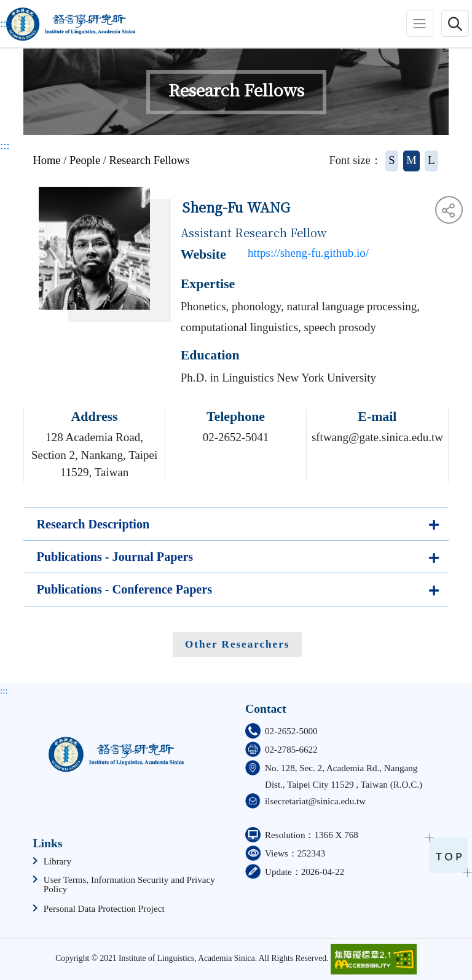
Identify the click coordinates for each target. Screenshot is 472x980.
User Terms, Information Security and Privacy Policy (129, 885)
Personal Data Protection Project (104, 909)
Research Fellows (150, 160)
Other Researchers (237, 644)
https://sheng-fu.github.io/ (308, 253)
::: (5, 23)
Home (46, 160)
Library (57, 862)
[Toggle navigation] (420, 23)
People (85, 160)
